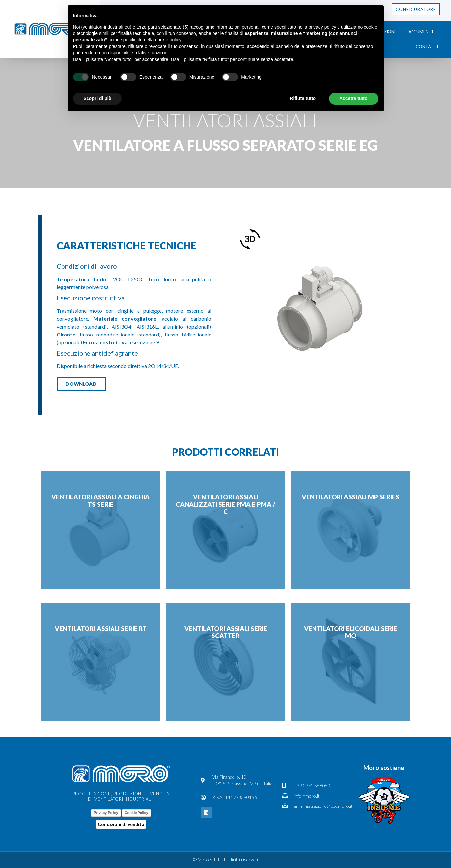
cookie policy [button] (168, 40)
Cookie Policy (137, 813)
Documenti (420, 32)
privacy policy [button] (322, 27)
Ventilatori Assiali (225, 120)
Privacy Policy (106, 813)
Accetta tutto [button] (354, 98)
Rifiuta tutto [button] (303, 98)
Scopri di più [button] (98, 98)
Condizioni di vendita (121, 824)
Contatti (427, 47)
